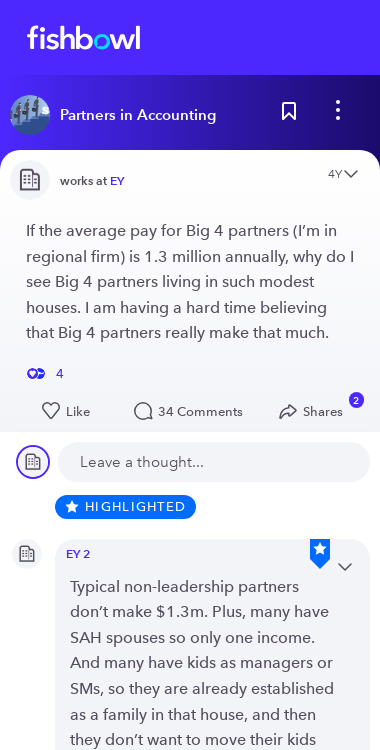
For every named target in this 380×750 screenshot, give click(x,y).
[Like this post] (67, 412)
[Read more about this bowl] (118, 115)
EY (117, 180)
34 (193, 411)
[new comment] (214, 462)
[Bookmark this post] (289, 115)
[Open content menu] (351, 175)
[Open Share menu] (315, 412)
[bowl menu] (338, 115)
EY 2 (78, 553)
